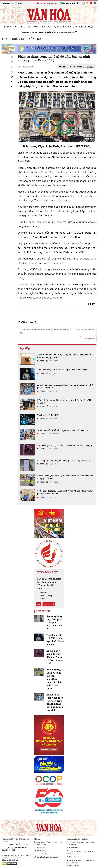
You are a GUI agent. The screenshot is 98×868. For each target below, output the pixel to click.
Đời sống (71, 27)
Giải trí (65, 27)
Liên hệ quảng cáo (69, 3)
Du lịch (44, 27)
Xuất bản (30, 27)
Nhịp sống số (49, 32)
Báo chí (23, 27)
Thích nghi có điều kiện (48, 415)
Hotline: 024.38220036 (48, 3)
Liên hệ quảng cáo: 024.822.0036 (47, 857)
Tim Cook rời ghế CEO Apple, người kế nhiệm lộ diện (62, 370)
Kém (41, 598)
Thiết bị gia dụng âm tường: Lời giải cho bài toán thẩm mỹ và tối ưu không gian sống (66, 356)
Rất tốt (43, 593)
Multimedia (67, 32)
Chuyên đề (25, 32)
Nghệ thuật (58, 27)
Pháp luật (33, 32)
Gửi (39, 604)
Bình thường (45, 596)
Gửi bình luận (88, 339)
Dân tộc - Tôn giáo (88, 27)
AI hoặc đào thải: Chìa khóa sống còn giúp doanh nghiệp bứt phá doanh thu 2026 (65, 386)
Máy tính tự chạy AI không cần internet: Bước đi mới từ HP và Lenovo (65, 401)
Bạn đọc (41, 32)
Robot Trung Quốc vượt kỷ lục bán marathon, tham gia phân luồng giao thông (65, 477)
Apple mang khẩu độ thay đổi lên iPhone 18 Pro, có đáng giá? (66, 445)
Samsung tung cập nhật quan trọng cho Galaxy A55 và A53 (64, 460)
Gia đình (50, 27)
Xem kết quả (49, 604)
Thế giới (60, 32)
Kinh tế (78, 27)
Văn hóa (17, 27)
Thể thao (38, 27)
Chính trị (10, 27)
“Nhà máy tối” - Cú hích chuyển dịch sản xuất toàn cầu (62, 430)
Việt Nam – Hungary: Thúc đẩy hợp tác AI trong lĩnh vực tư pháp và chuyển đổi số (65, 492)
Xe (55, 32)
